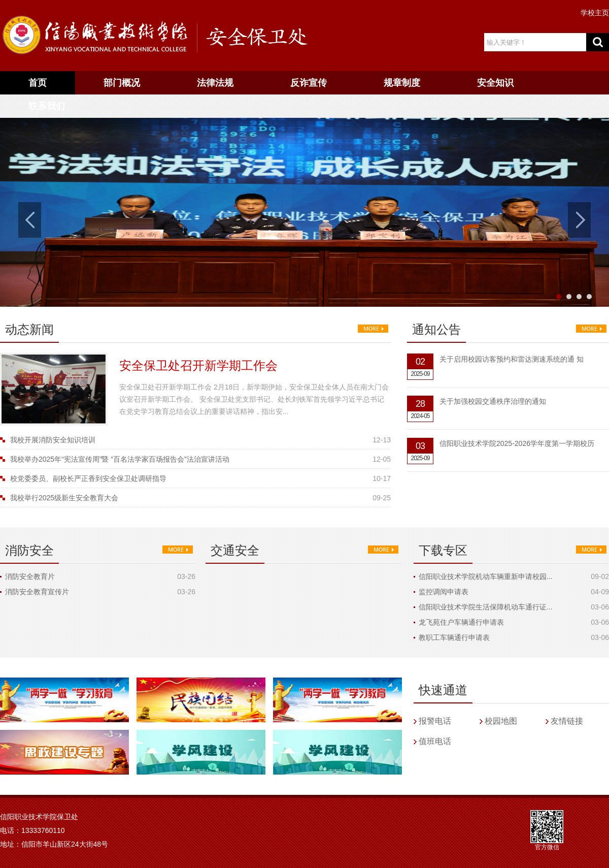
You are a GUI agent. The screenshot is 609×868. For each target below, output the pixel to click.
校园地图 (501, 721)
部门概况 (122, 83)
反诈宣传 (309, 83)
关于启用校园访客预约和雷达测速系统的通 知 (512, 359)
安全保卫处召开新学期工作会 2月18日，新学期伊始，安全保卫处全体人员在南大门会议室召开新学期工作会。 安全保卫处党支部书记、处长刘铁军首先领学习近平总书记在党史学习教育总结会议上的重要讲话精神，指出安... (254, 399)
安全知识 (495, 83)
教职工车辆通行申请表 (454, 637)
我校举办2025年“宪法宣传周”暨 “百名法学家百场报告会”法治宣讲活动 (120, 459)
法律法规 (215, 83)
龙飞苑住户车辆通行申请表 (461, 622)
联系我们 (47, 106)
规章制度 (402, 83)
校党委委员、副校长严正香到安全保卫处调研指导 (88, 478)
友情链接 (567, 721)
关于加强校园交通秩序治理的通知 (493, 401)
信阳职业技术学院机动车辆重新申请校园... (486, 576)
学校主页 (595, 13)
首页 (38, 83)
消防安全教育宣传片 (37, 592)
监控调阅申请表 (444, 592)
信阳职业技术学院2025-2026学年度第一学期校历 (517, 443)
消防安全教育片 (30, 576)
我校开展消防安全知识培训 (53, 440)
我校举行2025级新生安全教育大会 (64, 498)
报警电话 (435, 721)
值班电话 (435, 741)
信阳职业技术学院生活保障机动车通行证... (486, 607)
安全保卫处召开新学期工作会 (198, 365)
